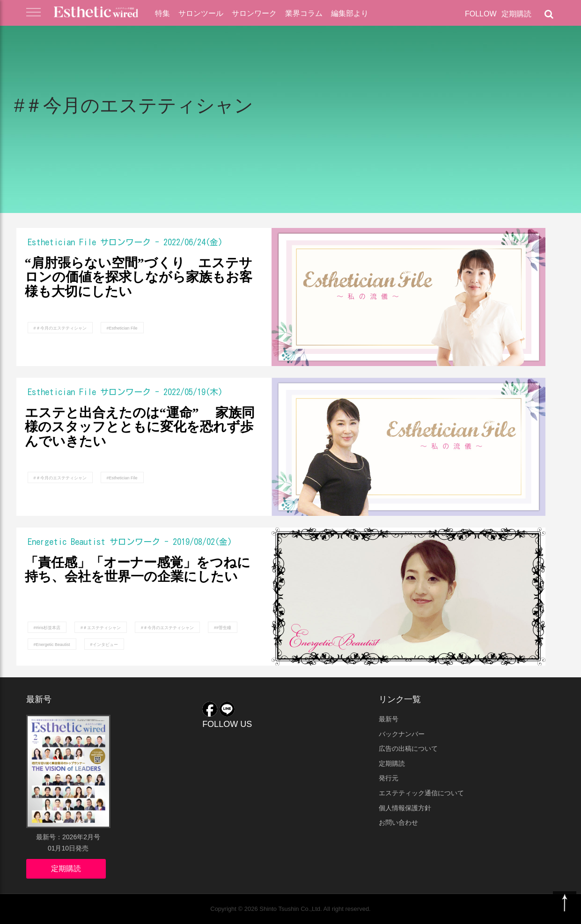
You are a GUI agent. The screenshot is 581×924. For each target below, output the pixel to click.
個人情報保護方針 (405, 808)
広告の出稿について (408, 748)
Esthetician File (62, 242)
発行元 (389, 778)
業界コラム (304, 13)
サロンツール (201, 13)
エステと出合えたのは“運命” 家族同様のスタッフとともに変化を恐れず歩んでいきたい (140, 427)
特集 (162, 13)
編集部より (350, 13)
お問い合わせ (398, 822)
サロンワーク (254, 13)
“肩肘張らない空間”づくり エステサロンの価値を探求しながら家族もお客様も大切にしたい (139, 278)
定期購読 (516, 14)
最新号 (389, 719)
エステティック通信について (421, 793)
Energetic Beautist (66, 542)
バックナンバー (402, 734)
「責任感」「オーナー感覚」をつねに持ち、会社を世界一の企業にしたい (138, 570)
